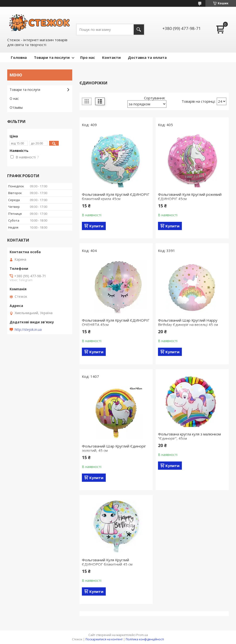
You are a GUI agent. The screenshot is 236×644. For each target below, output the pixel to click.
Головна (19, 57)
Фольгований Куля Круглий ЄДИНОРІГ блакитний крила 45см (116, 197)
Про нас (88, 57)
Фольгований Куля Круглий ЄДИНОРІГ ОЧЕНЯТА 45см (116, 322)
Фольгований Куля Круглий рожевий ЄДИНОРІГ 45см (190, 197)
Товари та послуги (52, 57)
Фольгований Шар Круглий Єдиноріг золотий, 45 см (114, 448)
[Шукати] (139, 30)
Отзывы (16, 107)
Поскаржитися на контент (104, 639)
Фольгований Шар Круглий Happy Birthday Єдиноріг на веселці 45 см (188, 322)
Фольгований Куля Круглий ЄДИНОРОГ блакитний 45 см (107, 562)
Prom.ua (142, 635)
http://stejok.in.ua (28, 330)
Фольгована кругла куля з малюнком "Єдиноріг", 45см (189, 436)
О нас (14, 98)
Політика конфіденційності (145, 639)
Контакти (111, 57)
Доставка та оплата (147, 57)
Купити (96, 226)
